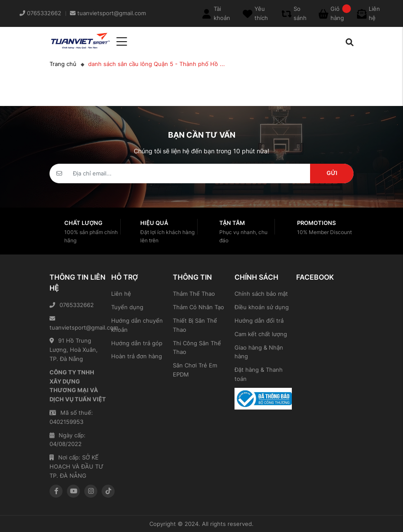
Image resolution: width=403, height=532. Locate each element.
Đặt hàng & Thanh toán (259, 374)
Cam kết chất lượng (261, 334)
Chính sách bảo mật (261, 294)
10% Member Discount (324, 232)
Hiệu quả (154, 223)
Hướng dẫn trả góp (137, 343)
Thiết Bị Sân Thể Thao (195, 325)
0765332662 (72, 305)
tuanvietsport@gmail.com (78, 323)
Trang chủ (63, 64)
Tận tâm (232, 223)
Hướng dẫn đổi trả (259, 321)
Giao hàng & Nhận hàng (259, 352)
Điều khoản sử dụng (262, 307)
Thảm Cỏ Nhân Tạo (198, 307)
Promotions (316, 223)
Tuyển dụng (127, 307)
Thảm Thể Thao (194, 294)
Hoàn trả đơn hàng (137, 356)
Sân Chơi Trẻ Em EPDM (195, 370)
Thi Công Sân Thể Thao (197, 348)
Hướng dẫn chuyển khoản (137, 325)
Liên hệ (121, 294)
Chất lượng (83, 223)
